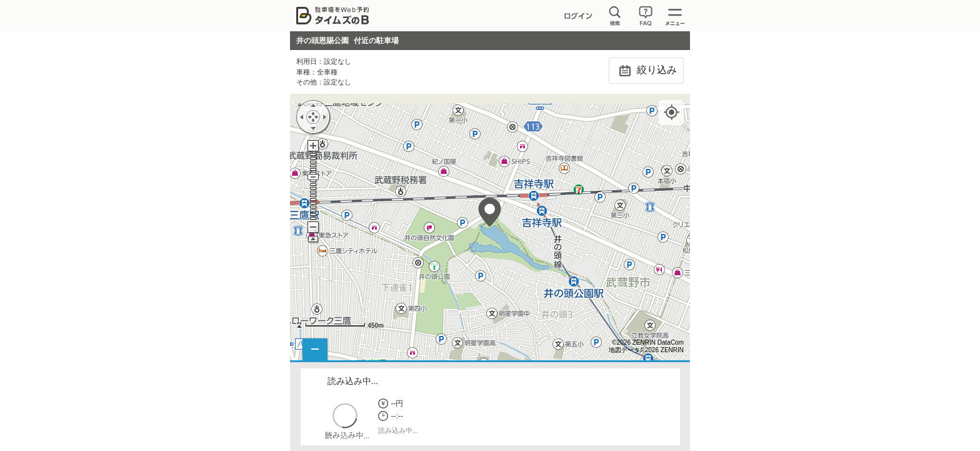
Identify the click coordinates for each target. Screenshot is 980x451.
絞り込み (646, 71)
